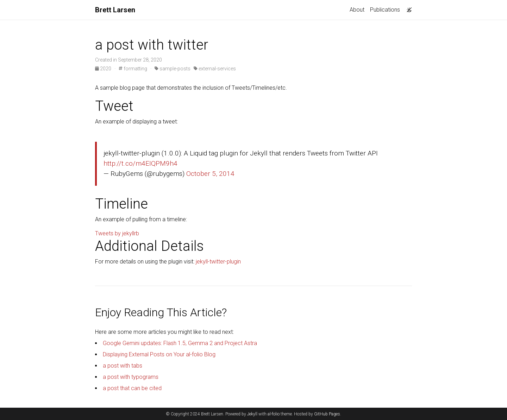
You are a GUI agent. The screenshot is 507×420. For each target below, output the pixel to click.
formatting (133, 69)
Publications (385, 10)
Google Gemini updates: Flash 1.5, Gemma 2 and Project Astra (180, 343)
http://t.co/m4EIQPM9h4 (140, 163)
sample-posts (173, 69)
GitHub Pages (327, 414)
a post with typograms (131, 377)
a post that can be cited (132, 388)
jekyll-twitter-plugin (218, 262)
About (357, 10)
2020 (104, 69)
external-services (215, 69)
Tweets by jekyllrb (117, 233)
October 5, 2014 (210, 174)
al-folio (274, 414)
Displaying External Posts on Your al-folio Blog (159, 354)
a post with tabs (123, 366)
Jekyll (252, 414)
